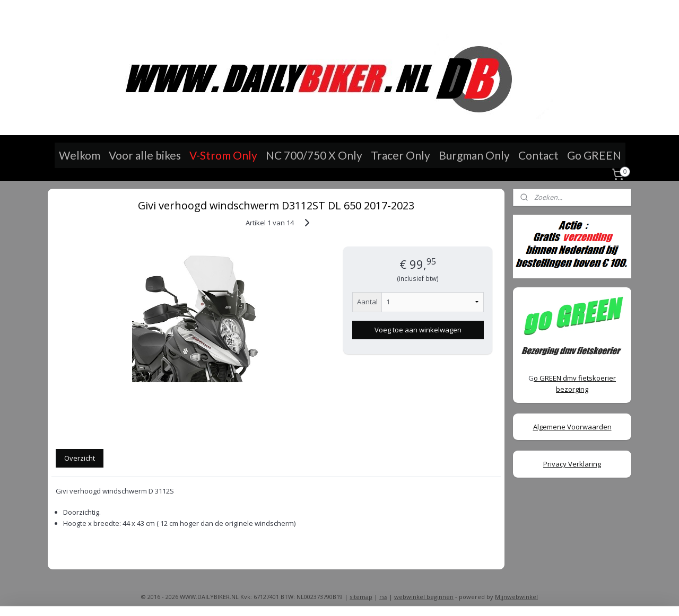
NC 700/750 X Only (314, 155)
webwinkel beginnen (424, 597)
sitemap (361, 597)
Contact (538, 155)
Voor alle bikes (145, 155)
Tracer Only (401, 155)
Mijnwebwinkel (516, 597)
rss (383, 597)
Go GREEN (594, 155)
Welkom (80, 155)
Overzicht (80, 458)
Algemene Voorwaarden (572, 427)
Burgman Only (474, 155)
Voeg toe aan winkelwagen (417, 330)
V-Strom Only (223, 155)
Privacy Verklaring (572, 464)
